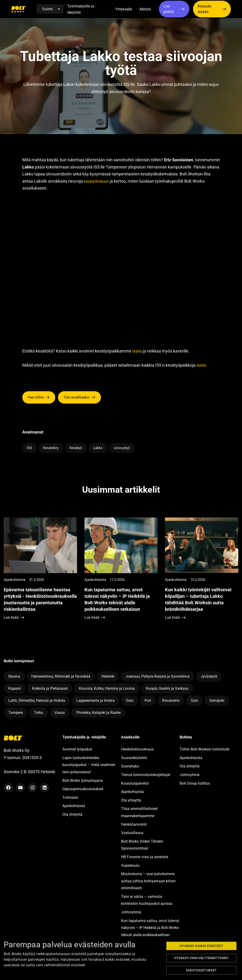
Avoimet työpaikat (77, 749)
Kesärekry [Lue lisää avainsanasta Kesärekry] (51, 448)
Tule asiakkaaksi (77, 397)
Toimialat (70, 797)
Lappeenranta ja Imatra (95, 700)
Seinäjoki (217, 700)
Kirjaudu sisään (205, 9)
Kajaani (15, 688)
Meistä (145, 9)
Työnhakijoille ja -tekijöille (82, 9)
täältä (137, 351)
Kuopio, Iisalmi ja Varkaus (167, 688)
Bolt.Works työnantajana (83, 781)
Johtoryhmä (131, 912)
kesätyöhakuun (96, 181)
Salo (194, 700)
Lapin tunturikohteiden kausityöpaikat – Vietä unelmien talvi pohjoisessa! (89, 765)
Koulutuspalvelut (135, 783)
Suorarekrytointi (134, 758)
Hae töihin (36, 397)
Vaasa (60, 713)
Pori (148, 700)
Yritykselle (124, 9)
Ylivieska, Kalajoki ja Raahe (98, 713)
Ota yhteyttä (72, 814)
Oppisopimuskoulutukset (83, 789)
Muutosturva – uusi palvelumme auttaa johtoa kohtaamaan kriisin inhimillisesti (148, 881)
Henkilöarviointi (134, 824)
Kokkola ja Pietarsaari (50, 688)
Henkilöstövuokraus (137, 749)
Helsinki (108, 676)
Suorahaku (130, 766)
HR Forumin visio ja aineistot (145, 857)
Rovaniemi (171, 700)
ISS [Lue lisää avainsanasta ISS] (29, 448)
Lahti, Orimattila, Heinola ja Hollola (37, 700)
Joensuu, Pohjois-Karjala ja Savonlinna (158, 676)
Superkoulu (130, 865)
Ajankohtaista (74, 806)
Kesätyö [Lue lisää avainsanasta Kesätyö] (76, 448)
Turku (39, 713)
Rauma (14, 676)
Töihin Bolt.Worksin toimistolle (205, 749)
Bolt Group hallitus (195, 783)
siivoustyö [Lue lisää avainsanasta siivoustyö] (122, 448)
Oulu (130, 700)
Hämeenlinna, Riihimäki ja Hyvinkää (61, 676)
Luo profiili (169, 9)
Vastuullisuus (132, 833)
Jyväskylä (209, 676)
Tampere (16, 713)
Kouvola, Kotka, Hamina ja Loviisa (107, 688)
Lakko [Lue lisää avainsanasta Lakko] (98, 448)
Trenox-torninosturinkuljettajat (146, 775)
